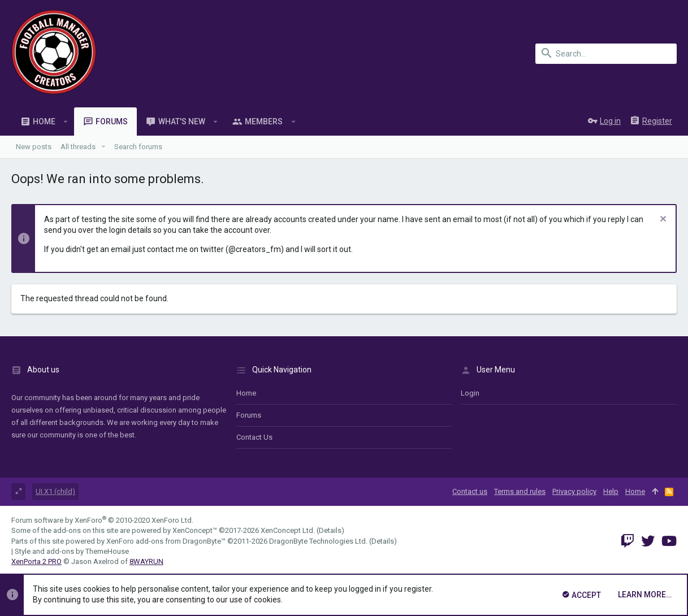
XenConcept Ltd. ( (290, 530)
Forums (249, 415)
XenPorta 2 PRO (36, 561)
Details (330, 530)
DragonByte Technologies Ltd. (318, 541)
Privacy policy (574, 491)
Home (246, 393)
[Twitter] (648, 541)
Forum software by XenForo (102, 520)
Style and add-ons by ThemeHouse (72, 551)
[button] (66, 122)
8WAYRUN (146, 561)
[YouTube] (669, 541)
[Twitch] (628, 541)
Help (611, 491)
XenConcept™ (195, 530)
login (470, 393)
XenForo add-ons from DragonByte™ (166, 541)
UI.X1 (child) (55, 491)
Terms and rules (520, 491)
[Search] (606, 54)
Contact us (254, 437)
